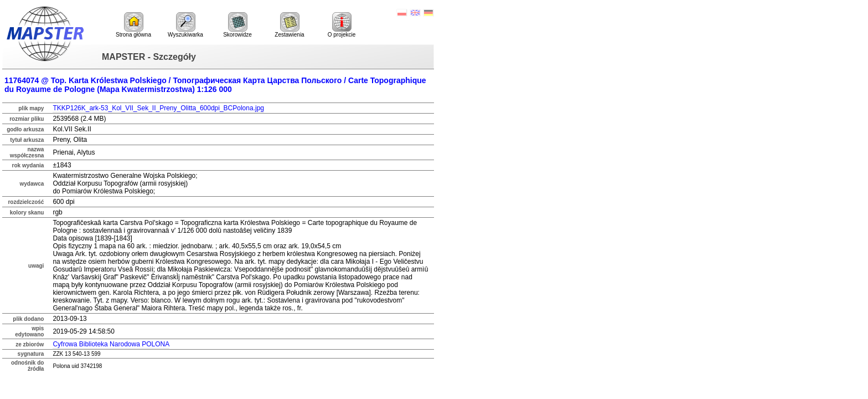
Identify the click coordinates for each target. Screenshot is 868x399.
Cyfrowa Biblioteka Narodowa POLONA (111, 344)
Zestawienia (289, 25)
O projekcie (342, 25)
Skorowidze (237, 25)
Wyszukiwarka (185, 25)
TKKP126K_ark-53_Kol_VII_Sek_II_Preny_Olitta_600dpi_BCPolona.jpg (158, 108)
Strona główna (133, 25)
